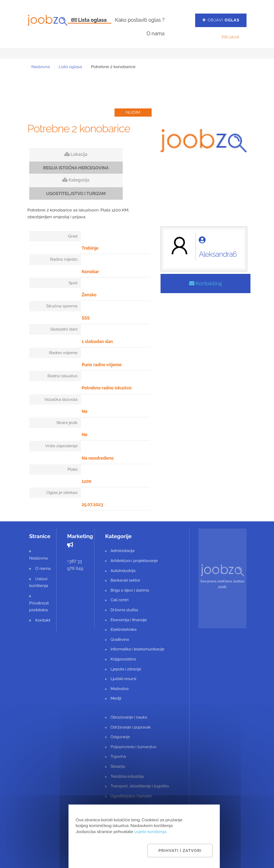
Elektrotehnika (124, 630)
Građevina (120, 640)
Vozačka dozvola (61, 399)
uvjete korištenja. (151, 832)
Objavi (221, 20)
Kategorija (76, 180)
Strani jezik (67, 423)
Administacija (123, 551)
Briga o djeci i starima (130, 590)
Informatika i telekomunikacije (138, 649)
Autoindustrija (123, 571)
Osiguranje (120, 737)
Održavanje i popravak (131, 727)
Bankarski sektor (125, 580)
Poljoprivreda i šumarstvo (133, 747)
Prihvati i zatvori (180, 851)
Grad (73, 236)
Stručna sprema (62, 306)
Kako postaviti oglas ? (140, 20)
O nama (156, 34)
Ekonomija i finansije (129, 620)
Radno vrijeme (63, 353)
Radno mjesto (64, 259)
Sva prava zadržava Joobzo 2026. (223, 584)
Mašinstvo (120, 689)
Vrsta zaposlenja (61, 446)
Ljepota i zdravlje (126, 669)
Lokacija (76, 154)
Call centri (120, 600)
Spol (73, 283)
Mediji (116, 698)
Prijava (230, 37)
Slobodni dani (64, 329)
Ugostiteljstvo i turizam (131, 796)
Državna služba (124, 610)
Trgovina (118, 757)
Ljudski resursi (123, 679)
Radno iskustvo (62, 376)
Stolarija (118, 767)
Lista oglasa (90, 20)
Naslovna (41, 67)
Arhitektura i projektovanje (134, 561)
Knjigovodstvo (123, 659)
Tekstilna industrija (127, 777)
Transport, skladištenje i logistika (140, 786)
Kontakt (43, 620)
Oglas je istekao (62, 492)
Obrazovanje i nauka (129, 717)
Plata (72, 469)
